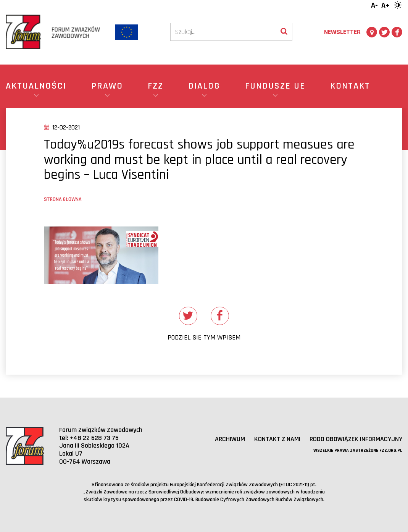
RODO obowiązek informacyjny (356, 439)
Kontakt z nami (277, 439)
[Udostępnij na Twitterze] (188, 316)
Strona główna (63, 199)
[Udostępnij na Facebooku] (220, 316)
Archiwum (230, 439)
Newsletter (342, 32)
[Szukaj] (223, 32)
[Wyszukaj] (284, 32)
